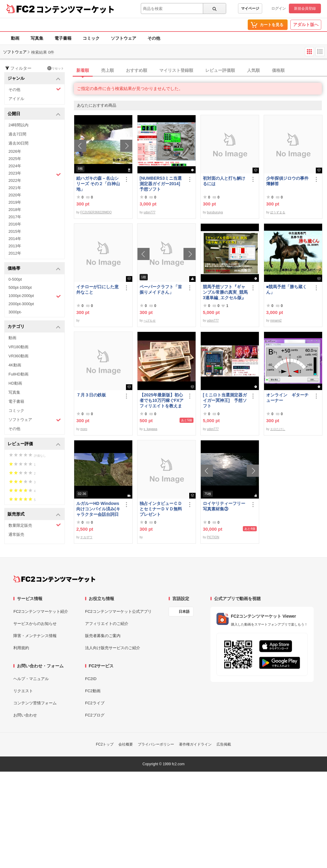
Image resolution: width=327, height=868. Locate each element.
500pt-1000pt (20, 287)
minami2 (276, 320)
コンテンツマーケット (75, 9)
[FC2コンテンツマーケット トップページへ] (54, 579)
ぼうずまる (278, 212)
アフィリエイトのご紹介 (107, 624)
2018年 (15, 210)
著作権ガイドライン (195, 744)
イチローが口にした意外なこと (97, 289)
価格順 (278, 70)
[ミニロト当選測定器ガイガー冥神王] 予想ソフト (225, 400)
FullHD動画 (18, 374)
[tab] (200, 71)
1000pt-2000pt (35, 296)
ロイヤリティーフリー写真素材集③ (224, 506)
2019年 (15, 202)
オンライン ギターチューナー (287, 398)
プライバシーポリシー (156, 744)
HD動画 (15, 383)
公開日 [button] (34, 114)
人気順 (253, 70)
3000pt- (15, 312)
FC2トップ (105, 744)
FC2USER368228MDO (96, 212)
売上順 (107, 70)
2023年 (35, 174)
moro (84, 429)
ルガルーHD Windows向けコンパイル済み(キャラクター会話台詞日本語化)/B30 (98, 509)
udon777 (149, 212)
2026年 (15, 151)
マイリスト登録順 (176, 70)
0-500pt (15, 279)
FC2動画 (93, 691)
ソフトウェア (124, 38)
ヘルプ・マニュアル (31, 679)
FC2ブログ (95, 715)
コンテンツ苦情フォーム (35, 703)
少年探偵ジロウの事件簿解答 (287, 181)
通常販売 (16, 534)
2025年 (15, 159)
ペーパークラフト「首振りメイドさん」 (161, 289)
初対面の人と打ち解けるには (224, 181)
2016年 (15, 224)
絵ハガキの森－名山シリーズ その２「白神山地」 (98, 184)
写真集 (37, 38)
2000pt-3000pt (21, 304)
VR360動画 (18, 356)
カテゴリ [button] (34, 327)
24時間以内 (18, 125)
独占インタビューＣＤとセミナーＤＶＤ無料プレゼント (161, 509)
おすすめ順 (137, 70)
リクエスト (23, 691)
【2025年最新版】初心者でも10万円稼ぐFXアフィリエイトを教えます (162, 401)
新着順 (83, 70)
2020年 (15, 195)
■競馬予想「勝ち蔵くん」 (286, 289)
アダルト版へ (306, 25)
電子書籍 (63, 38)
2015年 (15, 231)
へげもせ (150, 320)
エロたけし (278, 429)
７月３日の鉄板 (91, 395)
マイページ (250, 8)
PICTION (213, 537)
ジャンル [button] (34, 79)
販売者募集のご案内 (103, 636)
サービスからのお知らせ (35, 624)
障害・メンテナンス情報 (35, 636)
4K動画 (15, 365)
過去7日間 (17, 134)
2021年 (15, 188)
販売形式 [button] (34, 514)
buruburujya (215, 212)
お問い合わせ (25, 715)
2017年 (15, 217)
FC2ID (91, 679)
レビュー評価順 (220, 70)
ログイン (279, 8)
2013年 (15, 246)
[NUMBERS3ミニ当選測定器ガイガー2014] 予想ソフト (162, 184)
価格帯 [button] (34, 269)
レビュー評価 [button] (34, 444)
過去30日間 (18, 143)
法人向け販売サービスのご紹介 (113, 648)
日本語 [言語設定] (184, 612)
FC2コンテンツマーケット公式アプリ (118, 611)
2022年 (15, 180)
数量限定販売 (35, 525)
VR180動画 (18, 347)
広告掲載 (224, 744)
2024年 (15, 166)
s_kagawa (150, 429)
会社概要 (126, 744)
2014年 (15, 239)
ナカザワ (86, 537)
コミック (91, 38)
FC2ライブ (95, 703)
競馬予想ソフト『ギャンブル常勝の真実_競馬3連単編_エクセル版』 (225, 292)
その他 (154, 38)
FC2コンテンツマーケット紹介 (41, 611)
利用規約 (21, 648)
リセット (56, 68)
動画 (15, 38)
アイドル (16, 99)
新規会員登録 (305, 8)
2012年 (15, 253)
